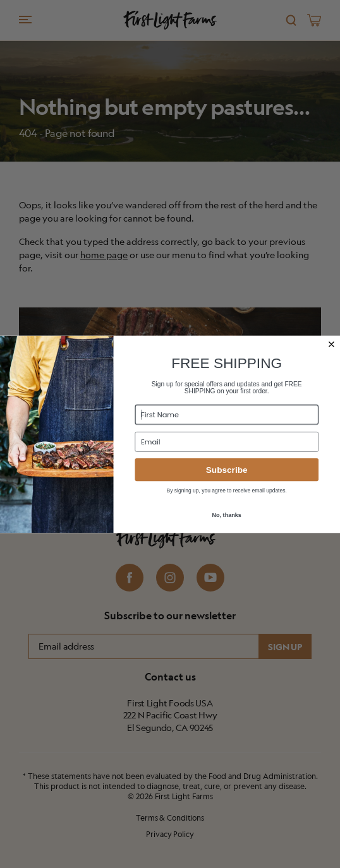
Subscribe (227, 469)
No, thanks (226, 514)
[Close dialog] (331, 344)
